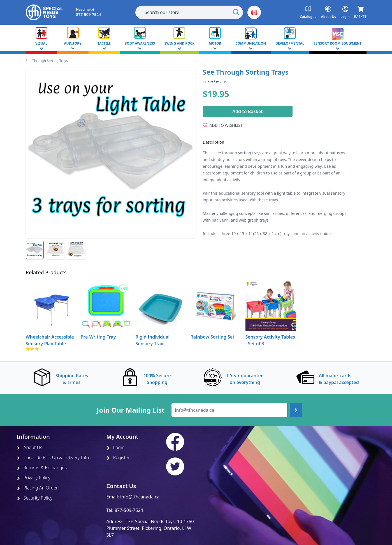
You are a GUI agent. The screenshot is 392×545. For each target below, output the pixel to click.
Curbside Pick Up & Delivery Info (53, 457)
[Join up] (296, 410)
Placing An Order (37, 488)
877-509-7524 (129, 510)
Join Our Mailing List (131, 410)
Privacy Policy (34, 478)
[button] (254, 12)
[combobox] (189, 12)
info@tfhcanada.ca (140, 497)
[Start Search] (236, 12)
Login (116, 447)
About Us (30, 447)
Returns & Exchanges (42, 468)
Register (118, 457)
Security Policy (35, 498)
